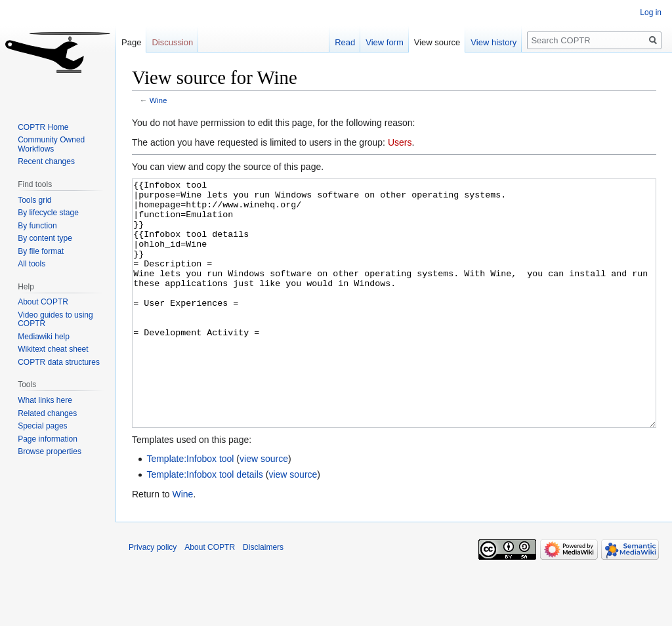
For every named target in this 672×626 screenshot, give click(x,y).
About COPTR (43, 302)
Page (131, 42)
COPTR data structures (59, 362)
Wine (158, 100)
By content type (45, 238)
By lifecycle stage (48, 213)
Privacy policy (153, 596)
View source (437, 42)
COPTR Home (43, 127)
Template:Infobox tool (190, 508)
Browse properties (50, 451)
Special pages (42, 426)
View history (493, 42)
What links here (45, 400)
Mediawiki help (44, 337)
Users (400, 142)
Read (345, 42)
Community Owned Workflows (51, 144)
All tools (31, 264)
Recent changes (46, 161)
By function (37, 226)
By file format (41, 251)
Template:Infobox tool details (204, 524)
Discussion (172, 42)
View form (385, 42)
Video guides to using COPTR (55, 320)
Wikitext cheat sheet (53, 349)
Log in (651, 12)
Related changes (47, 413)
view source (264, 508)
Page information (48, 439)
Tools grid (34, 200)
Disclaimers (263, 596)
